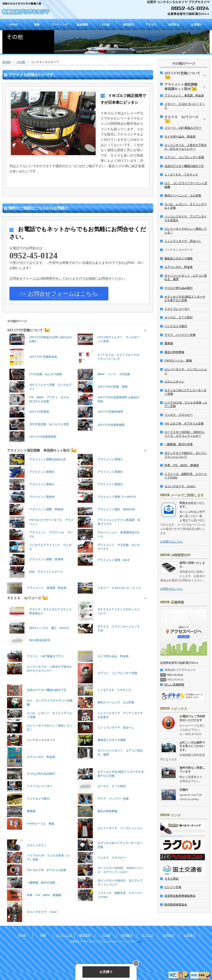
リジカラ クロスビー (102, 858)
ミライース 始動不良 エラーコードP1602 (110, 895)
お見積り (197, 25)
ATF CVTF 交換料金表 (33, 357)
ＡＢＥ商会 (171, 879)
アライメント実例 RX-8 (104, 560)
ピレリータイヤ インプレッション (110, 828)
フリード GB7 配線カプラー (36, 656)
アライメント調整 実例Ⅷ (36, 510)
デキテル (101, 941)
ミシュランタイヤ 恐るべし (106, 728)
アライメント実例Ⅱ (100, 460)
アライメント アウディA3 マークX (41, 535)
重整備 (21, 811)
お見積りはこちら (171, 542)
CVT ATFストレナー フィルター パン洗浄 (110, 339)
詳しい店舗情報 (174, 685)
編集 (140, 941)
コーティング (60, 25)
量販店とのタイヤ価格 (102, 740)
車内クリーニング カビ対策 (106, 703)
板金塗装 (82, 25)
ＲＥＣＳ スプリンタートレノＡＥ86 (109, 628)
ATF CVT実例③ (29, 412)
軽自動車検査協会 (176, 905)
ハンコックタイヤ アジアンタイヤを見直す (110, 715)
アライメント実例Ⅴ (32, 485)
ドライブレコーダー (30, 786)
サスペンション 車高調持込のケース (109, 535)
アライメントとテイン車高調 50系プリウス (109, 522)
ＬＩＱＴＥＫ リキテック (104, 690)
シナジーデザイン (127, 941)
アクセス (151, 25)
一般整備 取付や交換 (31, 883)
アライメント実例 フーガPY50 (107, 497)
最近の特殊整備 (98, 811)
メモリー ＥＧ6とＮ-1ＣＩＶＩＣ (109, 588)
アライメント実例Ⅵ (100, 485)
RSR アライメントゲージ (38, 572)
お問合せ (174, 25)
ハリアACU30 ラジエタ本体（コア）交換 (38, 858)
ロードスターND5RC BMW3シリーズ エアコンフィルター (111, 870)
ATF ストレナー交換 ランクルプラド (41, 387)
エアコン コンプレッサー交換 (107, 673)
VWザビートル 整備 (31, 824)
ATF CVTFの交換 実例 (103, 387)
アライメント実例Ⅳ (100, 472)
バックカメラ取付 (28, 799)
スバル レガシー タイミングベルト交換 (40, 715)
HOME (14, 25)
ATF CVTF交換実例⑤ (33, 437)
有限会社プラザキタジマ (26, 12)
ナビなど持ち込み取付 (31, 774)
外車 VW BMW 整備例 (34, 895)
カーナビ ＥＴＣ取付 (112, 786)
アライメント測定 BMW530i (106, 510)
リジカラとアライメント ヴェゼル (41, 547)
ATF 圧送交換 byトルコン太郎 (39, 424)
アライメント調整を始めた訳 (38, 460)
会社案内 (128, 25)
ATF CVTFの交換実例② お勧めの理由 (109, 399)
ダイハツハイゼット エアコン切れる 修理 (110, 753)
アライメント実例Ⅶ (32, 497)
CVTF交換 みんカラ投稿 (36, 374)
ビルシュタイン (27, 845)
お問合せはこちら (171, 589)
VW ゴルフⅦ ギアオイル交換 (37, 870)
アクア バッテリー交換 (103, 799)
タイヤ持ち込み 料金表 (103, 656)
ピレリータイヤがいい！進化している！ (40, 728)
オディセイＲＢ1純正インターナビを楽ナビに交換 (111, 774)
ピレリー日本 (173, 887)
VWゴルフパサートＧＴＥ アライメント (41, 522)
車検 (37, 25)
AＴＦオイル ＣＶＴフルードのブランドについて (108, 357)
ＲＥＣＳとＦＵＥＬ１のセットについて (109, 611)
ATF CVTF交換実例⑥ (101, 425)
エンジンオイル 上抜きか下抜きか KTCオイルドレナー (40, 669)
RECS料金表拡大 (40, 640)
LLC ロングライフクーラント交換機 (40, 703)
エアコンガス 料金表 (31, 757)
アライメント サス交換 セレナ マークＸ (110, 547)
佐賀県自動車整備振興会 (180, 896)
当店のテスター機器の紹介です (37, 690)
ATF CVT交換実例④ (100, 412)
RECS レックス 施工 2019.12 (39, 628)
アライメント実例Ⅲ (32, 472)
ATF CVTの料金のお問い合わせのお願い (41, 339)
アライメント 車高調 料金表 (37, 588)
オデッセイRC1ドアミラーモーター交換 (110, 845)
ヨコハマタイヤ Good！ (33, 912)
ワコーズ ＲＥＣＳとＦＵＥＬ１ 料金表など (42, 611)
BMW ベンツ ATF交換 (104, 374)
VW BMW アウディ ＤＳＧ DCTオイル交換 (41, 399)
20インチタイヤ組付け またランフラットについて (110, 883)
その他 (105, 25)
